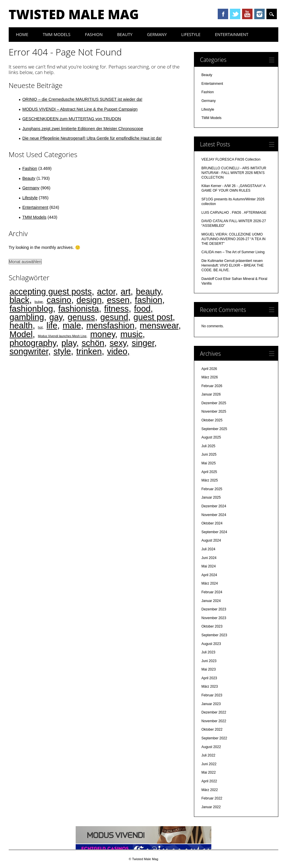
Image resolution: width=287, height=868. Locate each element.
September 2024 (214, 532)
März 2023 (210, 687)
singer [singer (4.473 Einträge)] (143, 343)
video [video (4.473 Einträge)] (117, 351)
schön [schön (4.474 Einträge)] (93, 343)
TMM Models (57, 34)
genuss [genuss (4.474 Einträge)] (81, 317)
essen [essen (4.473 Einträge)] (118, 300)
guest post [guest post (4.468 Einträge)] (153, 317)
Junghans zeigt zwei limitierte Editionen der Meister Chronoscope (83, 129)
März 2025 (210, 480)
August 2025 (211, 437)
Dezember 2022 (214, 712)
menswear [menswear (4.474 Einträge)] (159, 325)
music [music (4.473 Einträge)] (131, 334)
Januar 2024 (211, 601)
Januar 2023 (211, 704)
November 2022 (214, 721)
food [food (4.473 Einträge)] (142, 309)
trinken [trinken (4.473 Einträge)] (89, 351)
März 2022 (210, 790)
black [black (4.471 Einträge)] (19, 300)
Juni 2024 (209, 558)
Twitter (235, 14)
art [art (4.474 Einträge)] (126, 291)
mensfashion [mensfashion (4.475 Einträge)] (110, 325)
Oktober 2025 (212, 420)
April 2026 (209, 369)
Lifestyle (191, 34)
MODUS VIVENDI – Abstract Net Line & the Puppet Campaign (80, 109)
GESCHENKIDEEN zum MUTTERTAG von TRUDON (72, 119)
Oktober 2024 (212, 523)
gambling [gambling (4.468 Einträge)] (27, 317)
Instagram (259, 14)
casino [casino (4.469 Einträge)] (59, 300)
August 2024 (211, 540)
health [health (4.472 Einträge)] (21, 325)
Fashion (94, 34)
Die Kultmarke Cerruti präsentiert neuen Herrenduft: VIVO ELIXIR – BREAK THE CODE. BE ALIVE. (233, 265)
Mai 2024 (209, 566)
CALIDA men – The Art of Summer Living (233, 252)
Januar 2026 (211, 394)
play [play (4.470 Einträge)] (69, 343)
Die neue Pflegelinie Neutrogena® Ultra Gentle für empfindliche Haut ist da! (92, 138)
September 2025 (214, 429)
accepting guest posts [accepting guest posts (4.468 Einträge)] (51, 291)
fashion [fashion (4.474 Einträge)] (149, 300)
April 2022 (209, 781)
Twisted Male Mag (74, 14)
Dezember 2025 (214, 403)
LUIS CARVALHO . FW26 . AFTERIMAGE (234, 213)
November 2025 (214, 411)
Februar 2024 (212, 592)
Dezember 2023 (214, 609)
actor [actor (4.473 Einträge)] (106, 291)
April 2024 (209, 575)
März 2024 (210, 583)
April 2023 (209, 678)
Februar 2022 (212, 798)
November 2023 (214, 618)
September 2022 (214, 738)
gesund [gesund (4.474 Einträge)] (114, 317)
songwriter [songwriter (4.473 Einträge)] (29, 351)
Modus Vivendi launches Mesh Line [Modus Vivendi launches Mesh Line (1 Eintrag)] (62, 336)
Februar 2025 (212, 489)
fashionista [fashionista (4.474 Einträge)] (79, 309)
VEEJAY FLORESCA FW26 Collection (231, 159)
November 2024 (214, 515)
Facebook (223, 14)
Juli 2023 (208, 652)
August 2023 (211, 644)
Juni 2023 (209, 661)
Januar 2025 (211, 497)
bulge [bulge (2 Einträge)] (39, 302)
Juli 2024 (208, 549)
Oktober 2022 (212, 729)
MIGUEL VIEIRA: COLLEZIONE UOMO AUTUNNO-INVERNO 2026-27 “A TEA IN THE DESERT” (234, 239)
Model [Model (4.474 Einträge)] (21, 334)
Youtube (247, 14)
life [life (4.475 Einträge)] (52, 325)
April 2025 (209, 472)
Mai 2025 (209, 463)
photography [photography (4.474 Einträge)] (33, 343)
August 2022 (211, 747)
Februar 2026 (212, 386)
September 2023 (214, 635)
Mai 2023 (209, 669)
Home (22, 34)
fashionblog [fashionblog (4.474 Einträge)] (31, 309)
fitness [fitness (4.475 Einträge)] (116, 309)
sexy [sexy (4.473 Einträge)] (118, 343)
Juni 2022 (209, 764)
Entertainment (232, 34)
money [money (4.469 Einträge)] (103, 334)
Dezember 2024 (214, 506)
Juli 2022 (208, 755)
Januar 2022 (211, 807)
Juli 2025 (208, 446)
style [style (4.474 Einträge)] (62, 351)
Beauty (125, 34)
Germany (157, 34)
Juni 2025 (209, 454)
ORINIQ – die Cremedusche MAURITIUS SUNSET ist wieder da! (82, 99)
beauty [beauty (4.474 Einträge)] (148, 291)
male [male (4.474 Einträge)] (72, 325)
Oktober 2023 (212, 626)
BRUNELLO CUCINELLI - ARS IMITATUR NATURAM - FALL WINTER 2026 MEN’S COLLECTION (234, 173)
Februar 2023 (212, 695)
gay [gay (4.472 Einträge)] (56, 317)
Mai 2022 (209, 772)
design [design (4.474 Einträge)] (89, 300)
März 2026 (210, 377)
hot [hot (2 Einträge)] (40, 327)
